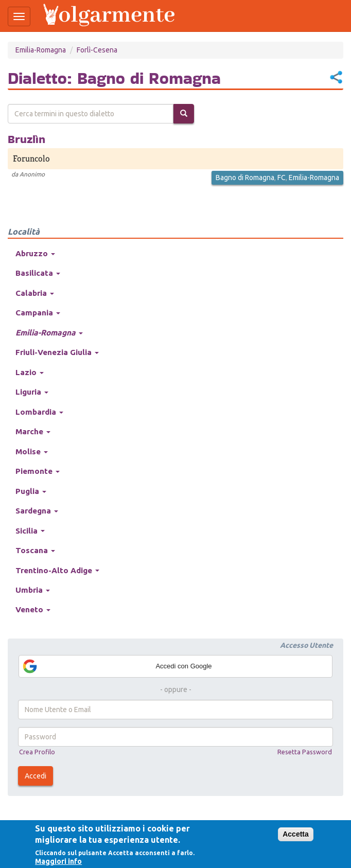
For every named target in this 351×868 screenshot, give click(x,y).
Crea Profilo (37, 752)
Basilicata (38, 273)
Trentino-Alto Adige (57, 570)
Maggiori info (58, 861)
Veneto (33, 609)
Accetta (296, 834)
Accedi (36, 776)
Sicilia (30, 531)
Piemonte (38, 471)
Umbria (33, 590)
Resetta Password (305, 752)
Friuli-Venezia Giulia (57, 352)
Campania (38, 313)
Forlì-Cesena (97, 50)
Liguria (32, 392)
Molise (32, 451)
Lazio (30, 372)
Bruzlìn (27, 139)
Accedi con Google (117, 666)
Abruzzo (35, 253)
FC (282, 178)
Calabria (35, 293)
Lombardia (39, 412)
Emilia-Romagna (41, 50)
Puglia (31, 491)
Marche (33, 431)
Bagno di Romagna (245, 178)
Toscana (35, 550)
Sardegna (37, 511)
